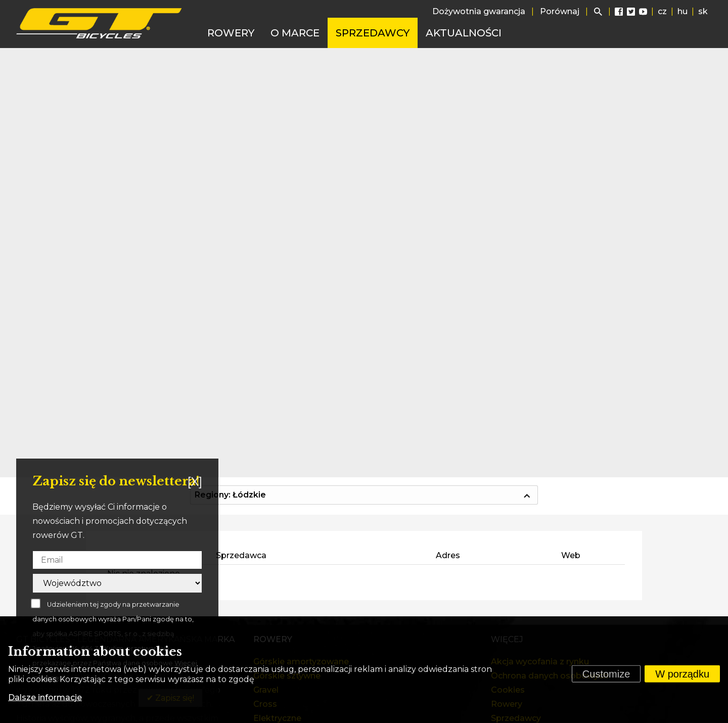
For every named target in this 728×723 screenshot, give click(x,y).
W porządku (682, 674)
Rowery (231, 33)
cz (662, 11)
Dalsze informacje (45, 697)
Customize (606, 674)
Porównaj (560, 11)
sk (703, 11)
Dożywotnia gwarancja (479, 11)
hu (682, 11)
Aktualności (464, 33)
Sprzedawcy (373, 33)
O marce (295, 33)
